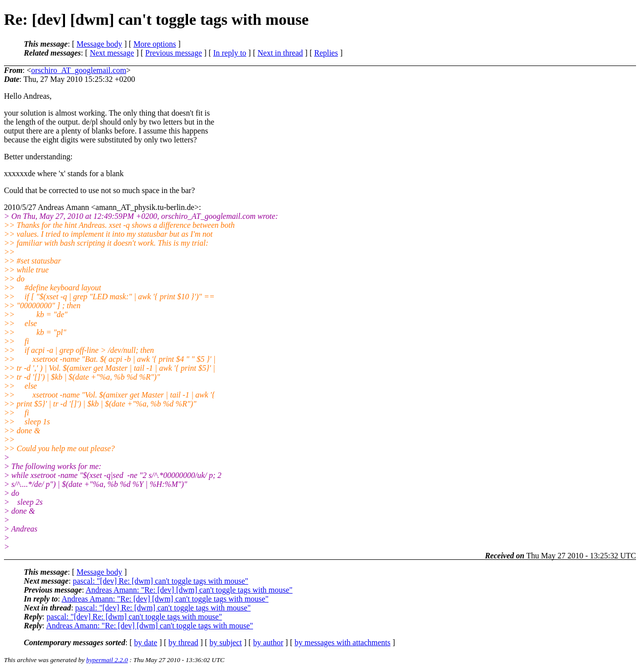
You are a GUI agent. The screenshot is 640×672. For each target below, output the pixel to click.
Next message (112, 53)
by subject (225, 642)
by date (146, 642)
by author (268, 642)
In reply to (230, 53)
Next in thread (280, 53)
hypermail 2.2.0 (107, 660)
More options (155, 44)
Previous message (174, 53)
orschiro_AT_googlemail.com (79, 70)
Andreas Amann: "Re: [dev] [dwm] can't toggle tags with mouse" (189, 590)
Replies (326, 53)
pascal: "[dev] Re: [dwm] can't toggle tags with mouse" (161, 581)
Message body (99, 44)
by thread (184, 642)
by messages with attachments (343, 642)
